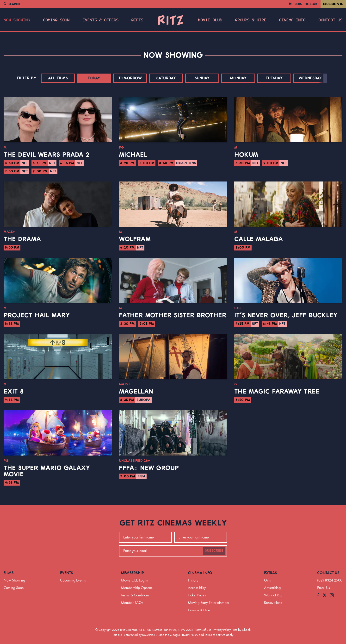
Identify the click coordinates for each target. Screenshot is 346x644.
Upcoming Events (73, 580)
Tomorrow (130, 78)
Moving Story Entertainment (208, 603)
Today (94, 78)
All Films (58, 78)
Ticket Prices (197, 595)
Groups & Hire (251, 20)
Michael (133, 155)
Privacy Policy (222, 630)
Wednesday (310, 78)
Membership (132, 573)
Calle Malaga (259, 239)
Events (67, 573)
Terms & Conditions (135, 595)
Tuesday (274, 78)
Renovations (273, 603)
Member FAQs (132, 603)
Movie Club (210, 20)
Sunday (202, 78)
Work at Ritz (273, 595)
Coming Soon (56, 20)
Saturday (166, 78)
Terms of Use (203, 630)
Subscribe (214, 551)
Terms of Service (215, 635)
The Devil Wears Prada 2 (46, 155)
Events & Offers (100, 20)
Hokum (246, 155)
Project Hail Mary (37, 315)
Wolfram (135, 239)
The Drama (22, 239)
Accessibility (197, 588)
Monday (238, 78)
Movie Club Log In (135, 580)
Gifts (137, 20)
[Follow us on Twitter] (325, 596)
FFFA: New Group (149, 468)
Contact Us (330, 20)
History (193, 580)
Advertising (272, 588)
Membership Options (137, 588)
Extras (271, 573)
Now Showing (17, 20)
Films (9, 573)
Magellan (136, 392)
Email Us (324, 588)
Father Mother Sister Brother (173, 315)
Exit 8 (14, 392)
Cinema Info (292, 20)
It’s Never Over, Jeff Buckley (286, 315)
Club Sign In (333, 4)
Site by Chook (242, 630)
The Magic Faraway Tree (277, 392)
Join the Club (306, 4)
